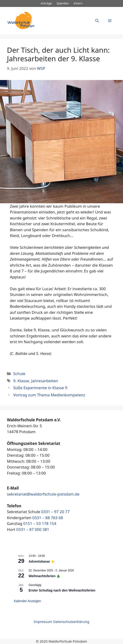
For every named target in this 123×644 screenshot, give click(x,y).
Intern (78, 3)
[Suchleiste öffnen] (97, 21)
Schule (19, 374)
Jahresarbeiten (45, 381)
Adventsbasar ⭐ (42, 561)
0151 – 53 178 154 (40, 523)
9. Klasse (21, 381)
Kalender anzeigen (27, 601)
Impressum (43, 622)
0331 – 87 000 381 (33, 529)
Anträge (46, 3)
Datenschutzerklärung (71, 622)
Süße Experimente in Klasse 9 (40, 388)
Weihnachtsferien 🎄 (44, 576)
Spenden (63, 3)
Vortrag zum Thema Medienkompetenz (49, 395)
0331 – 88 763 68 (48, 518)
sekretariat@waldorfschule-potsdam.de (43, 494)
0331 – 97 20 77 (55, 512)
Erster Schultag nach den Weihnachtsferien (62, 590)
